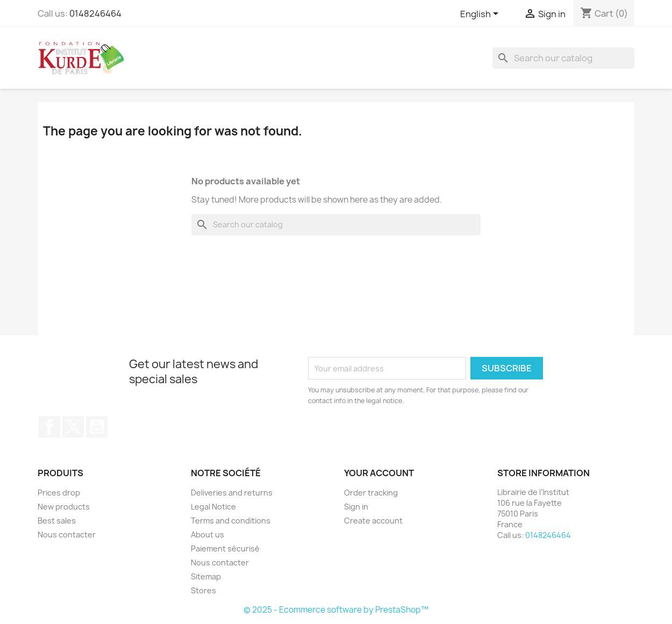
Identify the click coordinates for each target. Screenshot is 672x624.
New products (64, 507)
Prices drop (59, 493)
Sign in (356, 507)
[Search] (563, 58)
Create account (373, 521)
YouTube (97, 427)
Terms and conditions (231, 521)
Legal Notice (213, 507)
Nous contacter (67, 535)
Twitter (73, 427)
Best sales (57, 521)
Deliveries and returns (232, 493)
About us (208, 535)
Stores (203, 590)
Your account (379, 473)
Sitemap (206, 576)
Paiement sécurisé (225, 548)
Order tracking (371, 493)
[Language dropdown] (481, 15)
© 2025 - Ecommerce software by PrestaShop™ (336, 610)
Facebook (49, 427)
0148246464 (95, 13)
